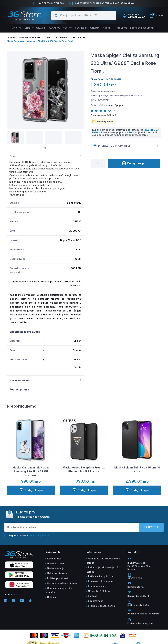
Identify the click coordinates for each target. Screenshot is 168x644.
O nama (52, 597)
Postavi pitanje (45, 389)
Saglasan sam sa (28, 535)
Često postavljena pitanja (62, 583)
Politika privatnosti (58, 578)
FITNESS (121, 28)
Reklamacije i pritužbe (101, 576)
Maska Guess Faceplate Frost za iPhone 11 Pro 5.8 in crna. (84, 469)
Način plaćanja (56, 568)
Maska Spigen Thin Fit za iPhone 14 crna (137, 469)
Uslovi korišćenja (57, 573)
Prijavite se (151, 527)
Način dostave (55, 563)
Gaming (95, 28)
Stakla (41, 28)
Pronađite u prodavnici (126, 146)
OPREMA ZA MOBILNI (30, 38)
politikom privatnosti (41, 535)
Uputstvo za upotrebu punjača (59, 590)
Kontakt (92, 596)
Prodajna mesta (97, 586)
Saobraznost (95, 601)
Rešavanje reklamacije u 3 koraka (102, 570)
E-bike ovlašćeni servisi (102, 606)
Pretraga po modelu (143, 28)
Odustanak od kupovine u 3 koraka (103, 561)
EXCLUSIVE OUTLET (82, 38)
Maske (29, 28)
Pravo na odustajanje (100, 581)
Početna (11, 38)
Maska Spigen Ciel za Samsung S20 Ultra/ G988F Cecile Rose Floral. (40, 41)
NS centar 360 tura (99, 591)
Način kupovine (45, 380)
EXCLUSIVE (62, 38)
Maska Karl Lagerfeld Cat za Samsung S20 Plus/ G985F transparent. (31, 471)
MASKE (48, 38)
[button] (93, 111)
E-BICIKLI (108, 28)
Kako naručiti (55, 559)
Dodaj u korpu (134, 163)
